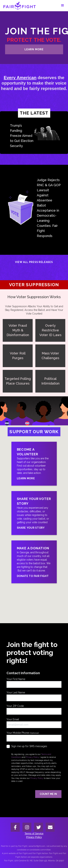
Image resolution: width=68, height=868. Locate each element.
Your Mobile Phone (34, 736)
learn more (34, 49)
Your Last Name (34, 696)
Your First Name (34, 683)
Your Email (34, 723)
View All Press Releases (34, 262)
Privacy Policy (32, 757)
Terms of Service (34, 834)
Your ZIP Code (34, 710)
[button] (63, 5)
